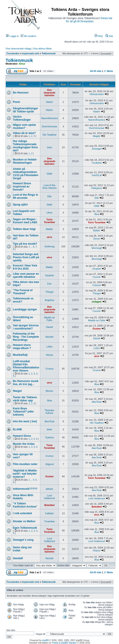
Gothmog (49, 246)
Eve (49, 284)
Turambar (49, 521)
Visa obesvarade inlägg (18, 49)
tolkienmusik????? (25, 489)
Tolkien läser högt (24, 229)
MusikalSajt (20, 355)
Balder (49, 229)
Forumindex (13, 54)
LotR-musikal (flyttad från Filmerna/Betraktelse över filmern (26, 366)
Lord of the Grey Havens (49, 187)
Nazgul (17, 391)
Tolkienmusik (49, 54)
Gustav (97, 329)
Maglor (97, 136)
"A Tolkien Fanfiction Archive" (25, 505)
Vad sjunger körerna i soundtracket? (26, 327)
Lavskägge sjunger (25, 309)
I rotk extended (22, 513)
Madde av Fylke (49, 319)
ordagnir (97, 302)
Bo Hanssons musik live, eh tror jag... (26, 383)
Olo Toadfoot (49, 135)
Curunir (97, 277)
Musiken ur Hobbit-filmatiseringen (25, 161)
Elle (49, 196)
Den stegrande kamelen (49, 93)
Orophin (97, 269)
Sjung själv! (20, 205)
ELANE (17, 429)
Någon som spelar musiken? (24, 126)
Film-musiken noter (25, 464)
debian (49, 489)
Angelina (49, 300)
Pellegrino (97, 188)
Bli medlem (28, 36)
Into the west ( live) (25, 421)
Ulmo (50, 213)
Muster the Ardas (24, 444)
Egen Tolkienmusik (25, 528)
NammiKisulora (49, 118)
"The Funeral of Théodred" (23, 292)
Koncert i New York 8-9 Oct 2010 (25, 267)
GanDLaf (97, 175)
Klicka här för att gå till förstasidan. (89, 20)
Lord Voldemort (50, 497)
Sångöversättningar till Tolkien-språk (25, 110)
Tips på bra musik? (25, 244)
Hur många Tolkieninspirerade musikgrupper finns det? (25, 146)
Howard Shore (22, 436)
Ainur (22, 64)
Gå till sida (96, 71)
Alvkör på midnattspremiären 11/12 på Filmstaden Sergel (26, 174)
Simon (97, 239)
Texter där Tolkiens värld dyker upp (25, 399)
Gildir (50, 174)
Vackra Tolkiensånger (22, 118)
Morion (50, 391)
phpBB (45, 640)
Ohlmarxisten (97, 94)
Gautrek (49, 275)
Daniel (49, 327)
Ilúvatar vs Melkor (24, 521)
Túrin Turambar (49, 221)
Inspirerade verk (30, 54)
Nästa (110, 71)
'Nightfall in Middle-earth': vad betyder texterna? (25, 474)
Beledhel (49, 505)
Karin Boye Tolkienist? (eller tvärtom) (23, 412)
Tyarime (49, 437)
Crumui (49, 369)
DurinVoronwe (49, 126)
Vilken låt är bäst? (24, 133)
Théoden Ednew (49, 412)
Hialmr (49, 102)
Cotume (97, 285)
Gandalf (18, 558)
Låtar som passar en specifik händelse (26, 275)
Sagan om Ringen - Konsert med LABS (25, 221)
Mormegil (97, 248)
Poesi (16, 102)
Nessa (49, 355)
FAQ (99, 36)
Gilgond (49, 464)
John (49, 147)
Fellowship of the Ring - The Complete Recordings (26, 337)
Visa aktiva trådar (42, 49)
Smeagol (97, 149)
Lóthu (50, 347)
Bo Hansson (21, 93)
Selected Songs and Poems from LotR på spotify (26, 257)
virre (49, 237)
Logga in (12, 36)
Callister (49, 513)
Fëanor (97, 551)
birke (49, 429)
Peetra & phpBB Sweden (64, 643)
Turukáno (97, 163)
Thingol (49, 292)
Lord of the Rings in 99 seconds (25, 196)
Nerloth (49, 337)
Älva (97, 214)
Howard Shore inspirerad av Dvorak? (22, 187)
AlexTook (97, 402)
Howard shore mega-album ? (22, 347)
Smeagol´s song (23, 540)
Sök (109, 36)
